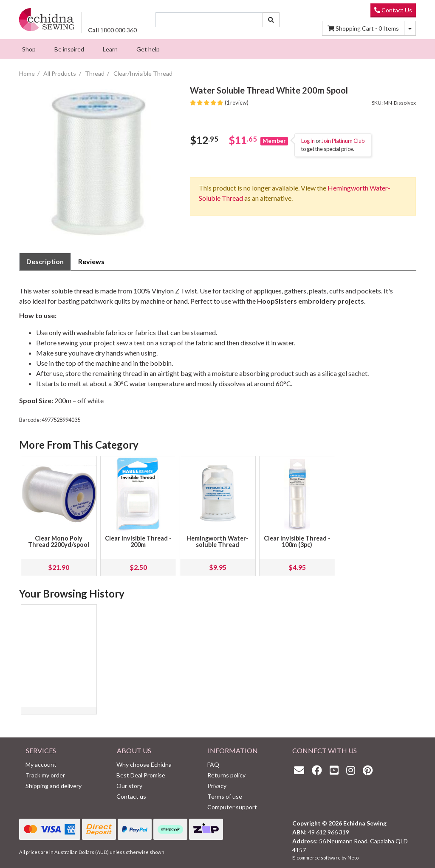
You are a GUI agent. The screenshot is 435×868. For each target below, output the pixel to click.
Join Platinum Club (343, 141)
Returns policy (226, 775)
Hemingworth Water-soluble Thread (217, 542)
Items (363, 28)
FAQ (213, 764)
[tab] (45, 262)
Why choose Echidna (144, 764)
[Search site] (271, 20)
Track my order (45, 775)
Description (45, 261)
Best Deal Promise (141, 775)
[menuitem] (29, 49)
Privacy (217, 786)
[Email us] (301, 770)
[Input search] (209, 20)
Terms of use (225, 796)
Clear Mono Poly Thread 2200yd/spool (59, 542)
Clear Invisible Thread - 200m (138, 542)
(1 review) (219, 102)
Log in (308, 141)
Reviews (91, 261)
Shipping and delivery (54, 786)
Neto (353, 858)
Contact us (131, 796)
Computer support (232, 807)
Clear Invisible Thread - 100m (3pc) (297, 542)
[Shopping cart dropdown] (410, 28)
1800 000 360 (112, 30)
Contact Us (393, 10)
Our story (129, 786)
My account (41, 764)
